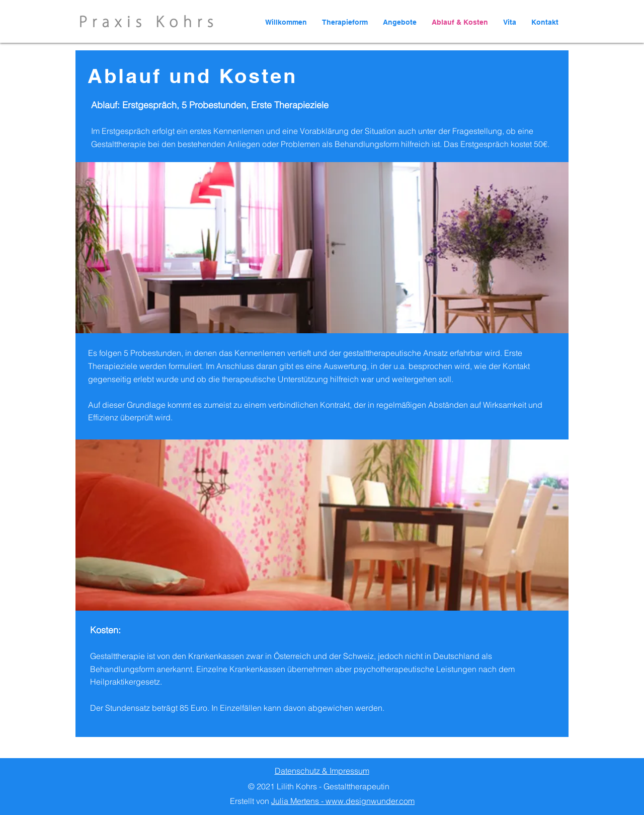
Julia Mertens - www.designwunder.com (343, 801)
